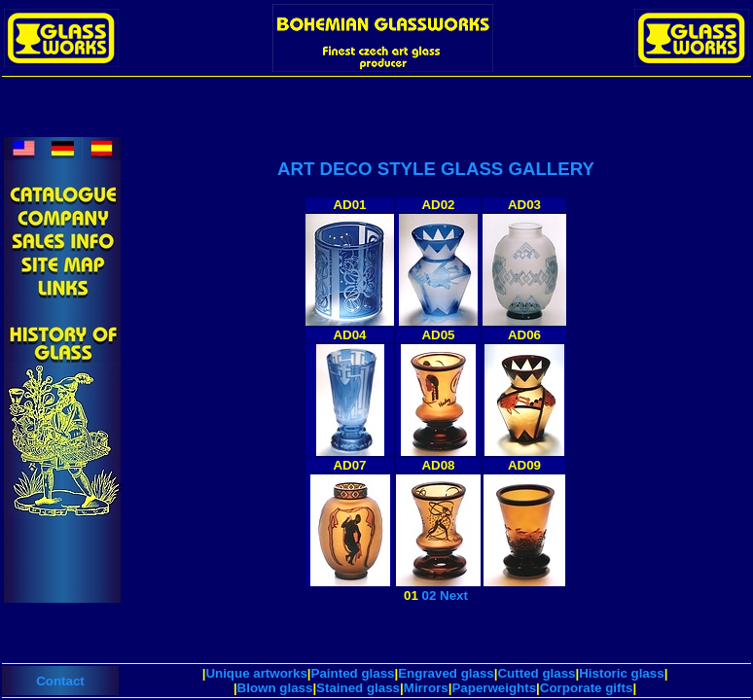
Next (454, 595)
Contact (60, 681)
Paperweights (494, 688)
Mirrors (426, 688)
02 (430, 595)
